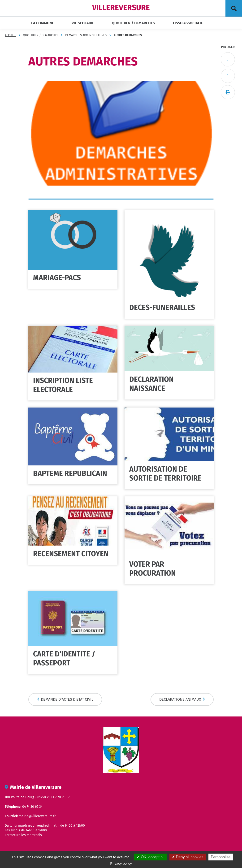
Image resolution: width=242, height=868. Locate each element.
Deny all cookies (188, 857)
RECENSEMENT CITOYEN (71, 554)
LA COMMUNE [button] (43, 23)
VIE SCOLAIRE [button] (83, 23)
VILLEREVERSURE (121, 8)
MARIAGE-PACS (57, 278)
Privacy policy (121, 863)
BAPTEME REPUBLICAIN (70, 473)
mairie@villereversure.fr (37, 816)
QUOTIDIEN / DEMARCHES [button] (133, 23)
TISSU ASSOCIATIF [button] (188, 23)
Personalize (221, 857)
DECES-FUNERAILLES (162, 308)
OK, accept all (150, 857)
